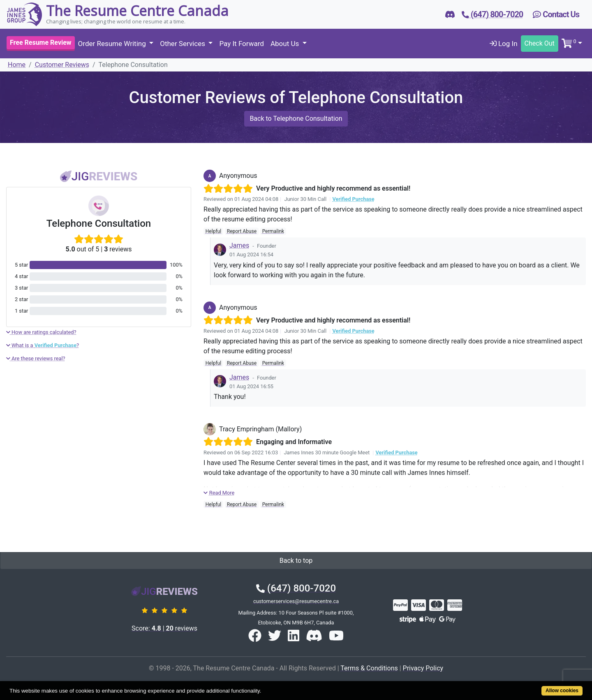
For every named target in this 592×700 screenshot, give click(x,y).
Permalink (273, 231)
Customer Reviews (62, 65)
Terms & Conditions (369, 668)
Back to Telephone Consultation (296, 119)
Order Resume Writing (113, 44)
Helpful (213, 231)
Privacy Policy (423, 668)
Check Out (540, 43)
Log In (504, 44)
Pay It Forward (241, 44)
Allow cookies (562, 691)
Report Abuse (242, 231)
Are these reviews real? (36, 358)
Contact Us (556, 14)
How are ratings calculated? (41, 332)
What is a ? (43, 345)
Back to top (296, 561)
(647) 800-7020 (296, 588)
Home (17, 65)
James (239, 245)
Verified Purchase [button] (353, 199)
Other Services (183, 44)
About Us (286, 44)
